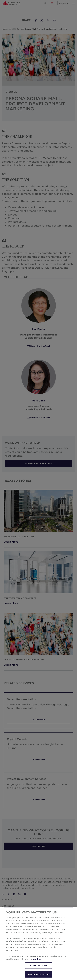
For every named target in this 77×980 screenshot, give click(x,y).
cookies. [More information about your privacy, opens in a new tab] (38, 959)
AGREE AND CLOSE (38, 974)
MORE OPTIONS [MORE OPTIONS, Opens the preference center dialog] (39, 965)
